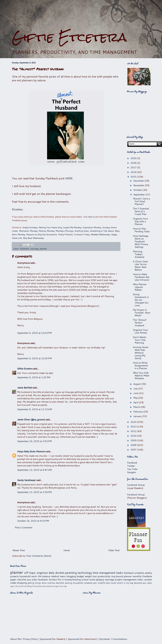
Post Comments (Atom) (39, 556)
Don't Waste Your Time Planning (139, 340)
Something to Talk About (102, 231)
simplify (101, 583)
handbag (28, 586)
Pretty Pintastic (66, 234)
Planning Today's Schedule (139, 254)
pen (95, 583)
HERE (69, 178)
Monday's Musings (65, 231)
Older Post (114, 550)
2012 (134, 431)
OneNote (147, 576)
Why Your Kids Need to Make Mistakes (141, 375)
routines (51, 583)
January (138, 416)
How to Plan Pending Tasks (141, 230)
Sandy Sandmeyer (26, 480)
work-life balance (41, 576)
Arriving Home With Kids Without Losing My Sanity (141, 353)
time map (63, 586)
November (139, 185)
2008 (134, 445)
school (85, 579)
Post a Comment (24, 527)
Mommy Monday (47, 231)
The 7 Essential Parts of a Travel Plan (141, 211)
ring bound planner (121, 576)
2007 (134, 450)
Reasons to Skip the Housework (42, 234)
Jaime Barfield (25, 388)
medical (55, 576)
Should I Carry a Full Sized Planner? (141, 201)
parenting (71, 573)
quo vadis (147, 583)
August (137, 384)
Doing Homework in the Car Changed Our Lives (141, 300)
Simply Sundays (30, 227)
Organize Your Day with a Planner (140, 221)
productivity (104, 576)
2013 (134, 426)
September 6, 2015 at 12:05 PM (34, 358)
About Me (16, 639)
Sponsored (46, 639)
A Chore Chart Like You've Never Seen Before (140, 266)
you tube (32, 579)
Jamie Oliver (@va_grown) (31, 419)
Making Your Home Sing (50, 227)
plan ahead (47, 586)
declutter (60, 583)
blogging (71, 576)
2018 (134, 163)
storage (55, 586)
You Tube (132, 469)
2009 (134, 440)
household (25, 576)
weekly (148, 573)
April (136, 402)
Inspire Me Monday (72, 227)
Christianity (37, 586)
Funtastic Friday (82, 234)
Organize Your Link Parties (140, 331)
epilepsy (100, 579)
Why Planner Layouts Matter (140, 287)
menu (63, 576)
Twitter (131, 466)
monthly (137, 576)
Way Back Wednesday (33, 238)
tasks (120, 573)
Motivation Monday (28, 231)
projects (15, 576)
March (137, 407)
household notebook (83, 583)
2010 (134, 436)
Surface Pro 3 (56, 579)
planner (43, 249)
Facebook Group (136, 485)
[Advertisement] (81, 15)
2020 (134, 158)
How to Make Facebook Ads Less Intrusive (141, 277)
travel (113, 583)
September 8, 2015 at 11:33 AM (35, 409)
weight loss (91, 576)
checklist (22, 579)
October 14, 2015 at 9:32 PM (33, 521)
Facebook (132, 463)
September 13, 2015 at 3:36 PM (34, 492)
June (136, 393)
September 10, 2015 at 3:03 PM (34, 441)
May (136, 398)
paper (13, 579)
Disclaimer (105, 639)
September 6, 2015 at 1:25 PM (34, 377)
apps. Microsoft (17, 586)
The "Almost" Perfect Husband (140, 323)
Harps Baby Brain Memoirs (31, 451)
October (138, 190)
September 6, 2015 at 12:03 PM (34, 333)
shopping (22, 583)
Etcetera (17, 209)
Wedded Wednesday (100, 234)
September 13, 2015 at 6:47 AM (35, 470)
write (92, 579)
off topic (30, 573)
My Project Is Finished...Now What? (142, 313)
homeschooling (73, 579)
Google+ (132, 472)
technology (85, 573)
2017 (134, 167)
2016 (134, 172)
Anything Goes (82, 231)
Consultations (120, 639)
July (136, 388)
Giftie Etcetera (69, 37)
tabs (108, 583)
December (139, 181)
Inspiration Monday (92, 227)
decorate (138, 583)
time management (104, 573)
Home (67, 550)
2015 (134, 177)
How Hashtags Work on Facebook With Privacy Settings (141, 241)
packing (69, 583)
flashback (25, 249)
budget (80, 576)
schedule (139, 573)
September (139, 194)
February (138, 412)
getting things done (37, 583)
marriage (34, 249)
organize (42, 573)
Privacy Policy (30, 639)
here (90, 217)
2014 (134, 422)
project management (126, 579)
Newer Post (19, 550)
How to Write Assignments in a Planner (140, 365)
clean (140, 579)
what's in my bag (125, 583)
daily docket (56, 573)
